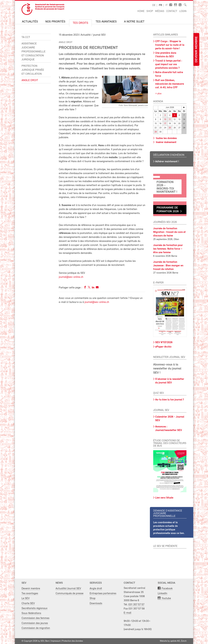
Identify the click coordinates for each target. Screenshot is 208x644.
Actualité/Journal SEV (68, 589)
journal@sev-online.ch (71, 277)
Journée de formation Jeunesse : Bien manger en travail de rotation (168, 266)
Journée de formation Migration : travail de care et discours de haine (169, 232)
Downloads (96, 603)
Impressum (56, 641)
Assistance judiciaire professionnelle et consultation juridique (34, 52)
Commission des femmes (35, 618)
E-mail (127, 613)
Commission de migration (36, 628)
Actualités (30, 22)
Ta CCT (26, 37)
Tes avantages (106, 22)
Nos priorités (55, 22)
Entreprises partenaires (103, 593)
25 (170, 128)
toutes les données (166, 138)
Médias (160, 11)
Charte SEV (28, 603)
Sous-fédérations (31, 613)
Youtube (166, 598)
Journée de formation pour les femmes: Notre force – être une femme (168, 249)
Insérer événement (166, 142)
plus (159, 94)
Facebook (167, 589)
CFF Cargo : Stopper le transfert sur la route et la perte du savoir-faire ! (170, 45)
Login (183, 11)
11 (170, 120)
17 (165, 124)
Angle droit (30, 80)
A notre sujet (134, 22)
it (167, 5)
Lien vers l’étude (164, 498)
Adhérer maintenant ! (167, 162)
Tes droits (80, 23)
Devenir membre (196, 50)
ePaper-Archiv (163, 347)
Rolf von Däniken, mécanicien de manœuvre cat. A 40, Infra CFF (170, 84)
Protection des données (72, 641)
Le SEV (26, 598)
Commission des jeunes (35, 623)
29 (156, 132)
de (154, 5)
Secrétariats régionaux (34, 608)
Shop (150, 11)
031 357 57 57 (136, 605)
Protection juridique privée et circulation (33, 70)
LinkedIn (163, 593)
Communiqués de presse (69, 593)
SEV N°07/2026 (164, 342)
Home (141, 11)
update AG (175, 641)
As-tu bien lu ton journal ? (170, 400)
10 (165, 120)
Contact (172, 11)
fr (160, 5)
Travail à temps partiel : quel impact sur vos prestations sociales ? (169, 64)
